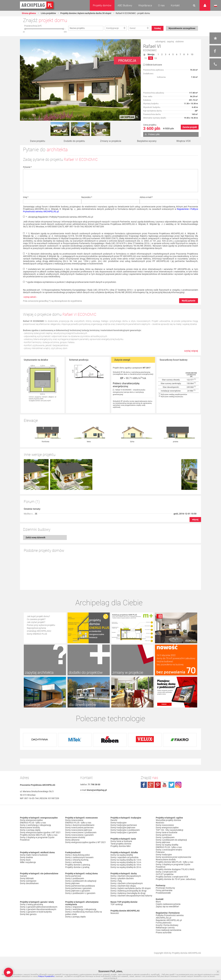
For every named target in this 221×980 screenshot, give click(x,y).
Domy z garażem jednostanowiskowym (39, 907)
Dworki (114, 820)
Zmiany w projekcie (111, 141)
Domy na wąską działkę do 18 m (126, 865)
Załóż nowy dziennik (35, 537)
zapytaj (170, 41)
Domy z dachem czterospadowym (127, 883)
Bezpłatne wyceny (147, 141)
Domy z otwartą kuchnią (77, 860)
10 (192, 54)
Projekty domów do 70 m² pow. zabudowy (176, 879)
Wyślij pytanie (189, 301)
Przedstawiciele (163, 893)
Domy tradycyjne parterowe (124, 825)
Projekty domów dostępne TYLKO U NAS (175, 869)
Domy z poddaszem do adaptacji (81, 881)
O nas (161, 5)
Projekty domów (102, 5)
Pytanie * (27, 167)
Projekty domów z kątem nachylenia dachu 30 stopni (86, 13)
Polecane (160, 852)
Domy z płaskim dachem (122, 878)
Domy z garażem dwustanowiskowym (38, 909)
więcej (195, 520)
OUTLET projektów (165, 874)
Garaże (23, 876)
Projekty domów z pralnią (77, 867)
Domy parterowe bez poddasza (80, 886)
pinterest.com (158, 785)
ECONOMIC (150, 50)
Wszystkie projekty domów (168, 820)
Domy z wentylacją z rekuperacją (35, 825)
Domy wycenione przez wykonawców (174, 857)
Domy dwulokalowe (29, 883)
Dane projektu (38, 141)
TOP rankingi (117, 904)
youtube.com (165, 785)
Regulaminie (183, 209)
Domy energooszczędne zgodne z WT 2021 (40, 832)
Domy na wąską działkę (122, 855)
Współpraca (145, 5)
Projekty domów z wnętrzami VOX (172, 877)
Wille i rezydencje (28, 862)
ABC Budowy (125, 5)
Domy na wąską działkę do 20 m (126, 867)
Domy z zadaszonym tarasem (79, 857)
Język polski (216, 6)
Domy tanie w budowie (121, 841)
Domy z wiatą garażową (31, 904)
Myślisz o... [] (31, 514)
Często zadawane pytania (168, 904)
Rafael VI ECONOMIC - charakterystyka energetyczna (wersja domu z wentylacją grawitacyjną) (129, 392)
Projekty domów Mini (120, 846)
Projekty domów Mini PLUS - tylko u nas (39, 835)
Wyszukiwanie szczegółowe (182, 28)
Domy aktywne (72, 840)
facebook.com (144, 785)
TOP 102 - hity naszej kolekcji (169, 830)
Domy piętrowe (72, 883)
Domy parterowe (73, 876)
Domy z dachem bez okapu (123, 886)
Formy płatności (164, 923)
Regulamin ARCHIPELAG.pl (169, 920)
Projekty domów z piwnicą (78, 865)
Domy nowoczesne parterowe (79, 828)
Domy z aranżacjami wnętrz (169, 850)
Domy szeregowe (28, 881)
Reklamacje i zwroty (165, 928)
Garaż (133, 28)
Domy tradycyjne (118, 823)
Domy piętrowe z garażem (78, 891)
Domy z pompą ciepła (30, 830)
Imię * (26, 197)
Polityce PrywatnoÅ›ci (46, 976)
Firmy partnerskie (164, 890)
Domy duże (25, 860)
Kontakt (175, 5)
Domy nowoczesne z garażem (79, 835)
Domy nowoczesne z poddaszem (81, 832)
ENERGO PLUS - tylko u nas (33, 823)
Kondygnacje (112, 28)
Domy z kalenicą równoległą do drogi (128, 893)
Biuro (158, 902)
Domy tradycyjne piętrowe (123, 828)
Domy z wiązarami (74, 907)
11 (146, 58)
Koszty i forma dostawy (167, 925)
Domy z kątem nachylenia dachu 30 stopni (131, 888)
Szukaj (158, 28)
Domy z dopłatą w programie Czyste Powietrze (37, 839)
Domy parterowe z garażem (78, 888)
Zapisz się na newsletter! (167, 907)
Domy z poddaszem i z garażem (80, 893)
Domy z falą (116, 881)
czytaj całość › (30, 297)
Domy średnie (26, 857)
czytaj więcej (191, 351)
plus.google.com (151, 785)
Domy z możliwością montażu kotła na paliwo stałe (84, 913)
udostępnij (160, 41)
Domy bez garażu (28, 914)
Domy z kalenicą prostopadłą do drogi (128, 891)
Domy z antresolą (74, 862)
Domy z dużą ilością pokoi (77, 855)
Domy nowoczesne (74, 820)
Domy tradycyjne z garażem (124, 832)
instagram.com (178, 785)
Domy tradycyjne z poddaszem (125, 830)
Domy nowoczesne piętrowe (79, 830)
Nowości (115, 913)
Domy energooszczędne (31, 820)
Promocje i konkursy (165, 888)
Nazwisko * (87, 197)
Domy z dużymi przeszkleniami (80, 825)
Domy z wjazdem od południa (124, 857)
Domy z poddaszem (75, 878)
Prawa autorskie (164, 933)
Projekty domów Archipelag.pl (37, 5)
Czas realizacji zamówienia (169, 930)
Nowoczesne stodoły (30, 828)
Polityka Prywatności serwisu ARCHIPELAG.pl (170, 917)
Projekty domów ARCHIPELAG (187, 953)
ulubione (179, 41)
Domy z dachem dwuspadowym (126, 876)
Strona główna (29, 13)
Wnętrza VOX (183, 141)
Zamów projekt (190, 127)
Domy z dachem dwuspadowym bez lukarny (131, 896)
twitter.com (171, 785)
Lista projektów (48, 13)
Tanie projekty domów (121, 844)
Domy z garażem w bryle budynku (36, 912)
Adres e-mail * (146, 197)
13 (155, 58)
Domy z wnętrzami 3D (166, 872)
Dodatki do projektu (74, 141)
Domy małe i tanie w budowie (34, 855)
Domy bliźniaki (27, 878)
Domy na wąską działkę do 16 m (126, 862)
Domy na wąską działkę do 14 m (126, 860)
